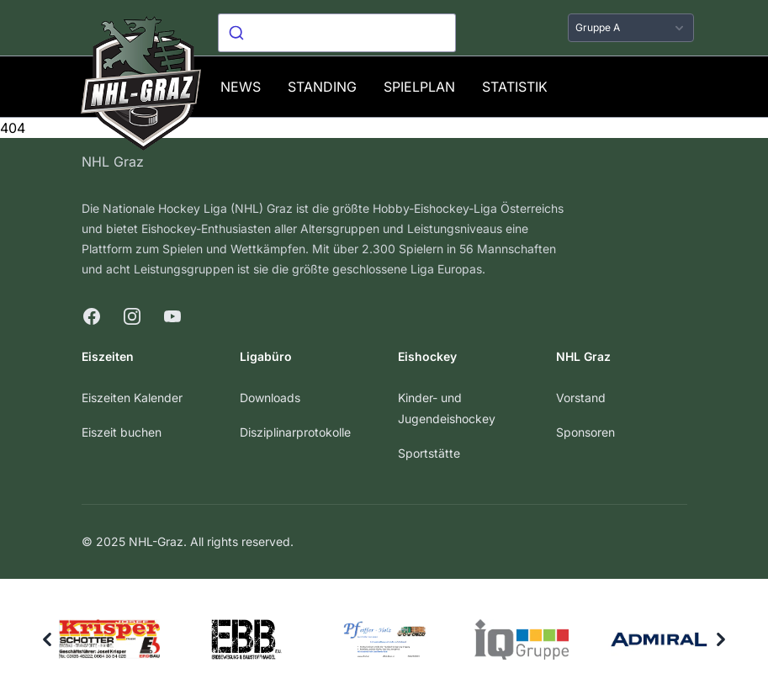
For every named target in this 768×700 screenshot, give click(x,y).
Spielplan (419, 87)
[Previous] (47, 639)
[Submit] (238, 33)
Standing (322, 87)
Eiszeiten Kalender (132, 398)
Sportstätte (429, 453)
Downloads (270, 398)
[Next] (721, 639)
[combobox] (337, 33)
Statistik (515, 87)
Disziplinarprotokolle (295, 432)
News (241, 87)
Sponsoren (585, 432)
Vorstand (581, 398)
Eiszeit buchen (122, 432)
